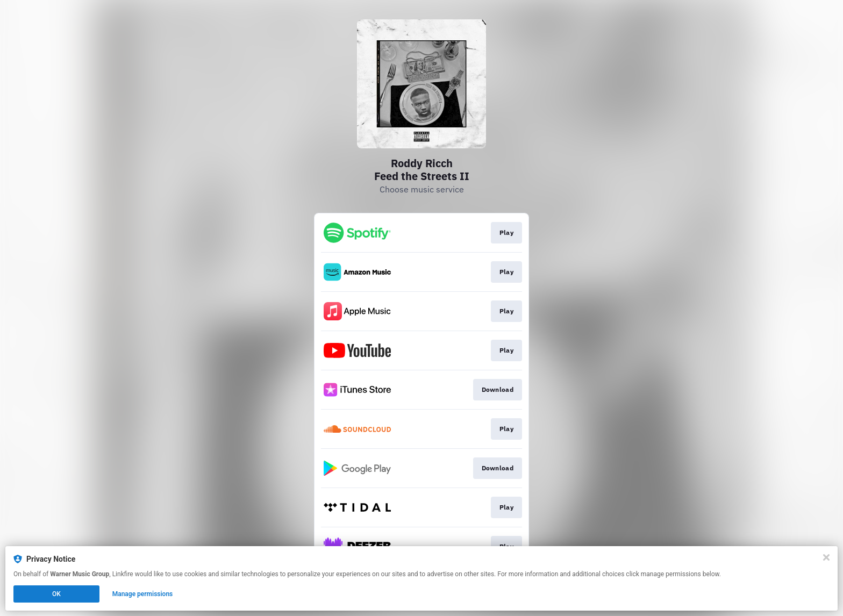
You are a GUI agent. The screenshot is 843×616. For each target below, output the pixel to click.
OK (56, 594)
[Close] (826, 557)
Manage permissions (143, 594)
